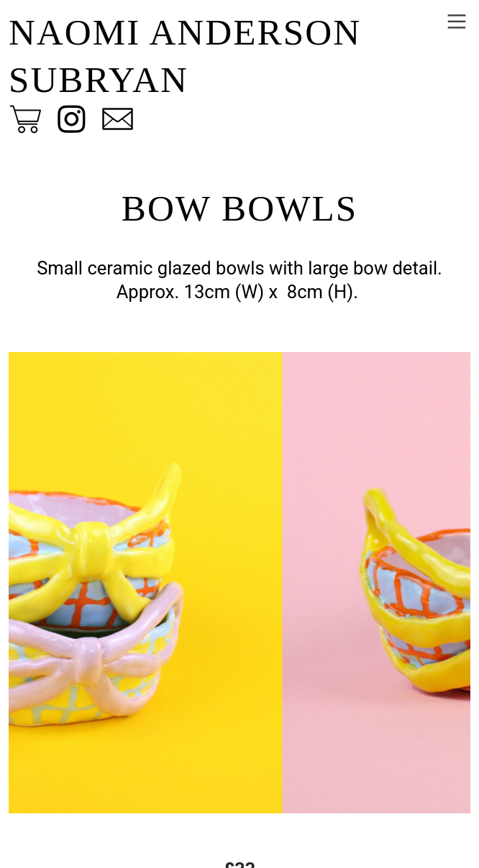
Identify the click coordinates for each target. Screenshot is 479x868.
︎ (26, 120)
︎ (72, 120)
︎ (118, 120)
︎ (457, 22)
